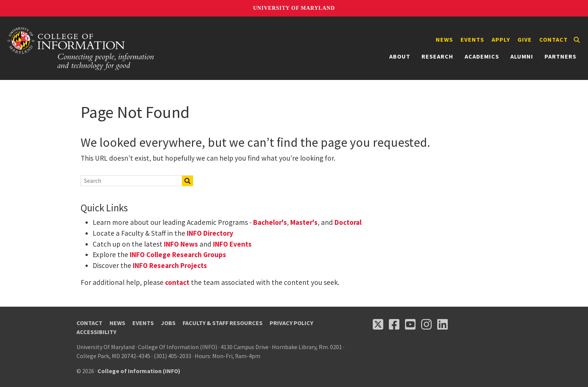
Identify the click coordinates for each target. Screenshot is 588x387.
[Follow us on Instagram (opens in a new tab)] (426, 324)
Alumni (522, 56)
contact (177, 282)
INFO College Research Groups (177, 254)
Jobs (168, 323)
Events (472, 39)
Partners (560, 56)
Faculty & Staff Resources (223, 323)
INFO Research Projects (170, 265)
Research (437, 56)
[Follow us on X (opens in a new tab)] (378, 324)
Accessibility (96, 332)
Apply (501, 39)
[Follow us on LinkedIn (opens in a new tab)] (442, 324)
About (400, 56)
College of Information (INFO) (139, 371)
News (444, 39)
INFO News (181, 244)
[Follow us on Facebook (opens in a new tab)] (394, 324)
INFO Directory (210, 233)
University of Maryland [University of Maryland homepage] (294, 8)
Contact (553, 39)
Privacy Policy (291, 323)
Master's (304, 222)
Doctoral (348, 222)
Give (525, 39)
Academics (482, 56)
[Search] (577, 40)
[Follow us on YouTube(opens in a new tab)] (410, 324)
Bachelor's (270, 222)
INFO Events (232, 244)
